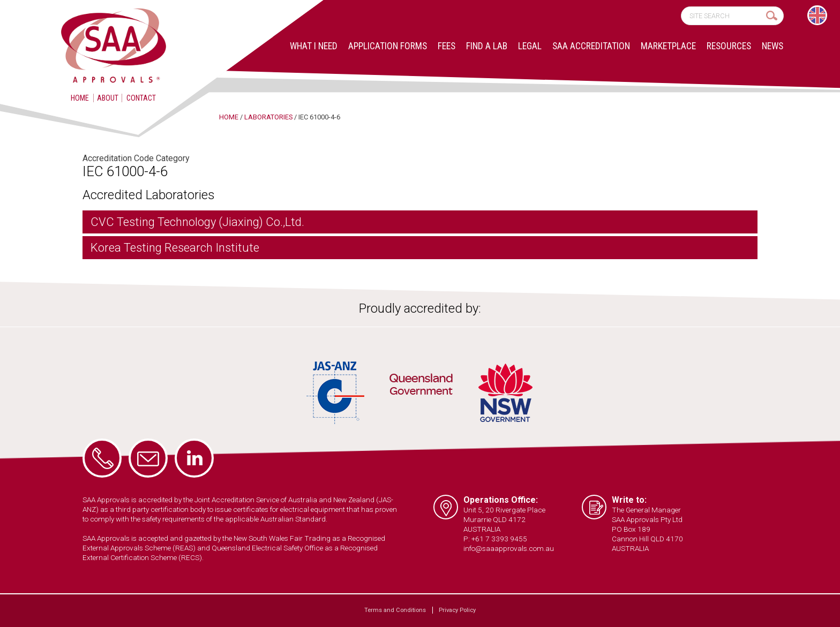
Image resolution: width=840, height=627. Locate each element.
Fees (447, 46)
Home (80, 98)
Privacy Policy (457, 610)
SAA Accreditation (591, 46)
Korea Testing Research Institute (175, 248)
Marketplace (668, 46)
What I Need (314, 46)
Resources (729, 46)
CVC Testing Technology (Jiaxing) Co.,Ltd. (197, 222)
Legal (530, 46)
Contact (141, 98)
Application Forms (388, 46)
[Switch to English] (817, 15)
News (772, 46)
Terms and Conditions (395, 610)
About (108, 98)
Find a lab (487, 46)
